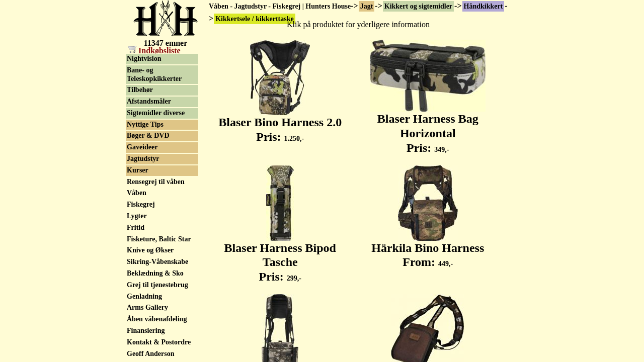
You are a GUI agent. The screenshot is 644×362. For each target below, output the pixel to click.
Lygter (137, 290)
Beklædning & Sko (155, 348)
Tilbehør (140, 164)
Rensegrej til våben (156, 256)
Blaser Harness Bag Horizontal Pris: (428, 128)
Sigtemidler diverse (156, 187)
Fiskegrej (141, 279)
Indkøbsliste (154, 51)
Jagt (367, 6)
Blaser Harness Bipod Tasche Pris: (280, 257)
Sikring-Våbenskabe (157, 336)
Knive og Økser (150, 325)
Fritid (136, 302)
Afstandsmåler (149, 176)
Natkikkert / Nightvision (145, 129)
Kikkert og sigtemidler (418, 6)
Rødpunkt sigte (150, 113)
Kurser (138, 245)
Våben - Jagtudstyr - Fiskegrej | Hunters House (280, 6)
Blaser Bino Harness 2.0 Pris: (280, 124)
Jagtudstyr (143, 233)
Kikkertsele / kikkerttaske (146, 63)
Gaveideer (142, 221)
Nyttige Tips (145, 199)
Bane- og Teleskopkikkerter (154, 149)
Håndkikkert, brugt (156, 79)
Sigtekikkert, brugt (155, 102)
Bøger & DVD (148, 210)
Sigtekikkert (145, 90)
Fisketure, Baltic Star (159, 313)
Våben (137, 267)
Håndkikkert (484, 6)
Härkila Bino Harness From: (428, 250)
